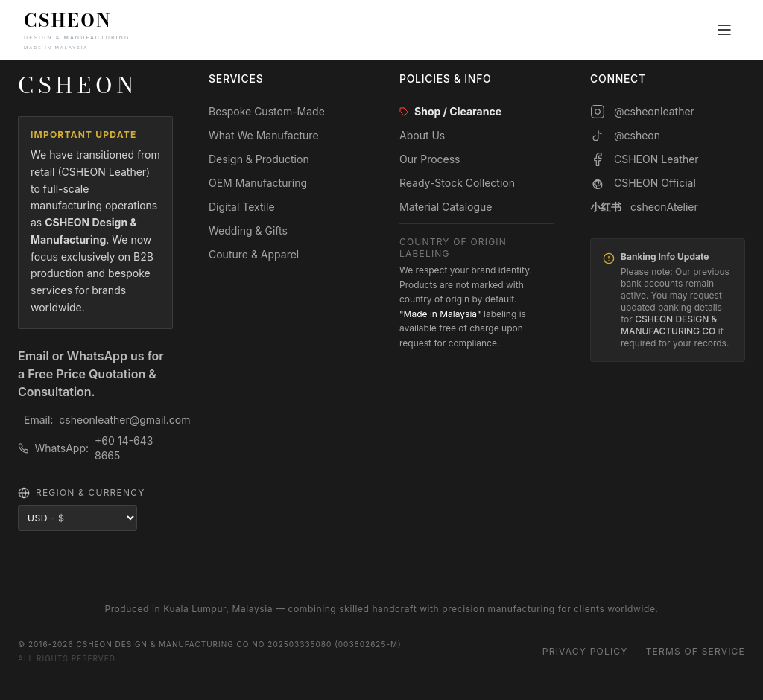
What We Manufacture (264, 135)
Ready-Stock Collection (457, 183)
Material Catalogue (446, 207)
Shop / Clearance (450, 111)
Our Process (430, 159)
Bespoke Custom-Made (267, 111)
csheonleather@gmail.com (124, 420)
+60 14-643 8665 (124, 448)
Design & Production (259, 159)
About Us (422, 135)
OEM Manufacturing (258, 183)
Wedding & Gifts (248, 230)
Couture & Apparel (254, 254)
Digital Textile (242, 207)
